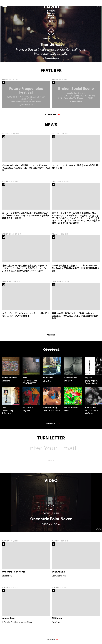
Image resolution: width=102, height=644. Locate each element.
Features (51, 13)
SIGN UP (51, 460)
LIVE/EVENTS (57, 180)
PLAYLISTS (6, 540)
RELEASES (6, 132)
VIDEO (51, 18)
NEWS (51, 15)
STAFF (51, 22)
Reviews (51, 11)
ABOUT (51, 20)
